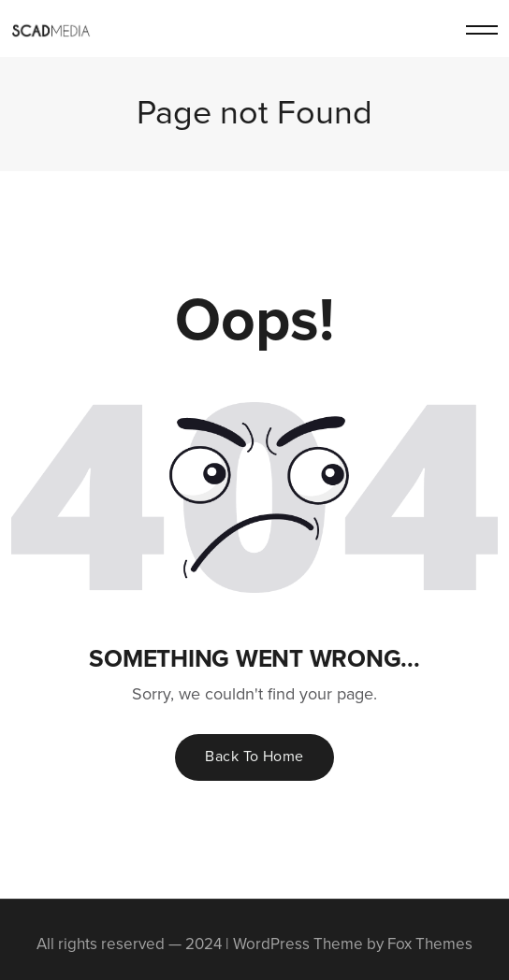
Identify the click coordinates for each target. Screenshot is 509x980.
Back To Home (254, 756)
